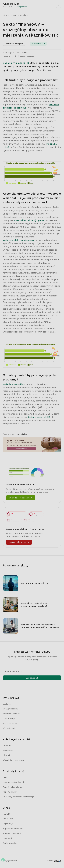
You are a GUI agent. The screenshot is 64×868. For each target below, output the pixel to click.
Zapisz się (32, 678)
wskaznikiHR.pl (10, 723)
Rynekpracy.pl (12, 698)
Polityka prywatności (12, 833)
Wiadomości (9, 750)
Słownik (7, 755)
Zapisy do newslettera (13, 828)
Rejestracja (8, 824)
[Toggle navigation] (59, 5)
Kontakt (6, 814)
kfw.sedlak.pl (9, 728)
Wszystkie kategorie (14, 44)
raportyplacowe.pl (11, 714)
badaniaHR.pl (9, 718)
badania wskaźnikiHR (39, 417)
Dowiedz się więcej (19, 542)
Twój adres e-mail (13, 671)
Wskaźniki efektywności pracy (18, 240)
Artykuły (24, 15)
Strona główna (10, 15)
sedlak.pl (7, 704)
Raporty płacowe (11, 792)
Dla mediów (8, 819)
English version (10, 843)
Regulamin (8, 838)
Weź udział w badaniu (21, 498)
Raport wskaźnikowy (12, 787)
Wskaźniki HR (38, 44)
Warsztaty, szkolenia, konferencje (18, 797)
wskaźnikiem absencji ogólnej (29, 220)
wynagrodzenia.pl (11, 709)
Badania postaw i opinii (14, 782)
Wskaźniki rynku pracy (13, 760)
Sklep (5, 777)
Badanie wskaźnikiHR (16, 63)
